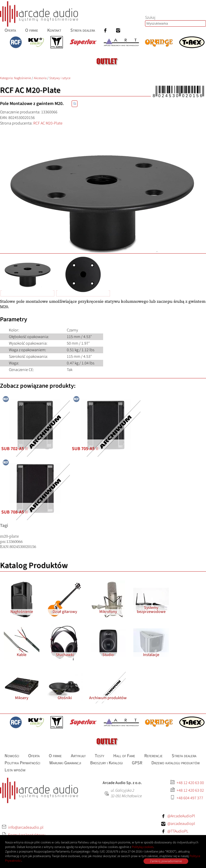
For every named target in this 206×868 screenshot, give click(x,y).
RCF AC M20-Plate (48, 123)
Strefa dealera (184, 756)
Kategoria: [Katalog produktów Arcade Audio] (7, 78)
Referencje (153, 756)
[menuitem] (105, 30)
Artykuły (78, 756)
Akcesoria (40, 78)
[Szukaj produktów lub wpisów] (176, 23)
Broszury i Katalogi (106, 763)
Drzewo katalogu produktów (176, 763)
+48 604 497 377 (190, 798)
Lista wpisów (15, 770)
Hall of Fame (124, 756)
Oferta (34, 756)
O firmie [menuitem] (32, 30)
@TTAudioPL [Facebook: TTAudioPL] (178, 831)
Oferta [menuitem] (10, 30)
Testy (99, 756)
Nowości (12, 756)
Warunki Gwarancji (65, 763)
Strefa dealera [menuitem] (83, 30)
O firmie (55, 756)
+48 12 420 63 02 (190, 790)
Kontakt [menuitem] (54, 30)
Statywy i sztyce (60, 78)
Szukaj (150, 17)
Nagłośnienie (22, 78)
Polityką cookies (143, 847)
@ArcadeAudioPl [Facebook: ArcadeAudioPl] (181, 816)
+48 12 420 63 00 (190, 783)
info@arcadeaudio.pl (26, 827)
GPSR (137, 763)
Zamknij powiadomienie (166, 861)
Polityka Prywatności (22, 763)
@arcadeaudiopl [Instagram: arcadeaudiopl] (181, 824)
